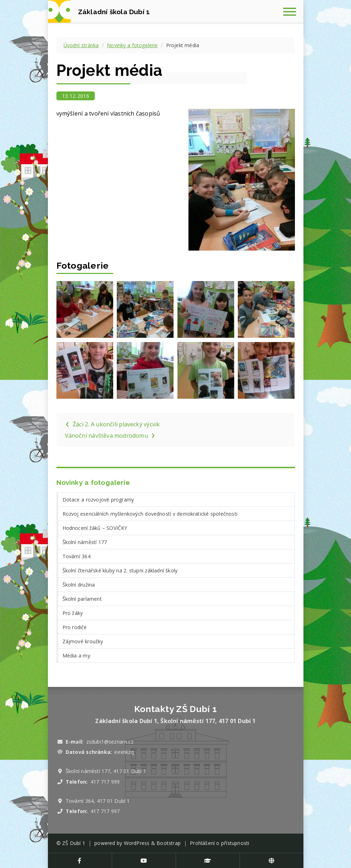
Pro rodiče (75, 627)
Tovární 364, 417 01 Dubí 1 (98, 801)
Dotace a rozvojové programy (98, 500)
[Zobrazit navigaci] (292, 11)
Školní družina (79, 585)
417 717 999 (105, 782)
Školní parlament (82, 599)
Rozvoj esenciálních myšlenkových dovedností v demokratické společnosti (150, 514)
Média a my (76, 656)
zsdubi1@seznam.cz (110, 742)
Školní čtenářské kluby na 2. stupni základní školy (120, 570)
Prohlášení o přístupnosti (220, 843)
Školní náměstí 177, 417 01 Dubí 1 (106, 771)
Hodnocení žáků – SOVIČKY (95, 528)
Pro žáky (73, 613)
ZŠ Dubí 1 (74, 843)
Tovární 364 (76, 556)
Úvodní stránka (81, 45)
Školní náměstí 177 (85, 542)
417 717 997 (105, 811)
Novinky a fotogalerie (132, 45)
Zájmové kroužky (83, 641)
